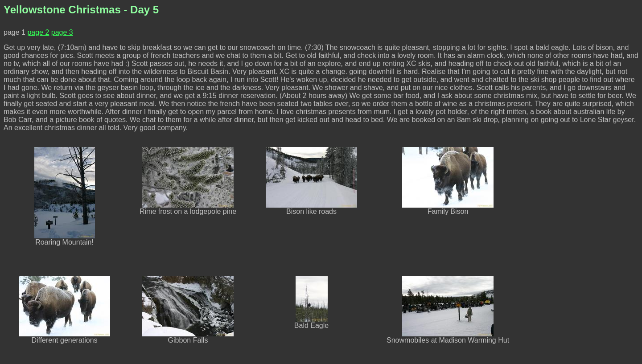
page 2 (38, 32)
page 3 (62, 32)
